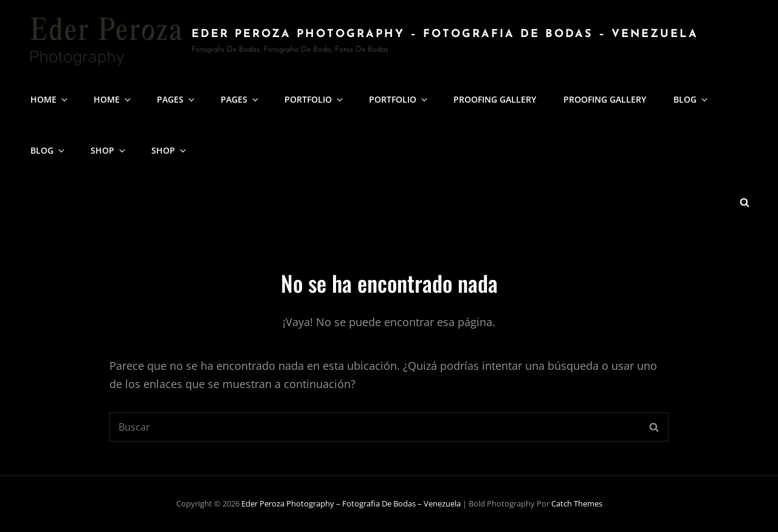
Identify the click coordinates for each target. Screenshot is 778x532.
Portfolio (315, 99)
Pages (177, 99)
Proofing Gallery (495, 99)
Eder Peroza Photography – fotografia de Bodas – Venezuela (445, 34)
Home (50, 99)
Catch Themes (577, 503)
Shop (109, 150)
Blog (691, 99)
